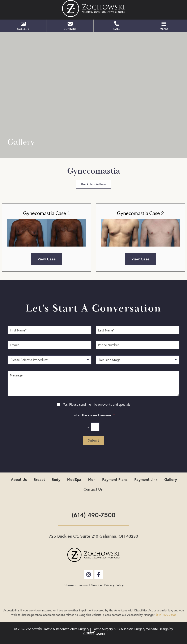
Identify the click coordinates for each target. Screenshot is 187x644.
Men (92, 479)
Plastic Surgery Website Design (146, 629)
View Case (47, 259)
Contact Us (93, 489)
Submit (94, 440)
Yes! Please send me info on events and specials (97, 404)
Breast (39, 479)
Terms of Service (90, 585)
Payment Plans (115, 479)
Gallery (171, 479)
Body (56, 479)
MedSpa (74, 479)
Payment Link (146, 479)
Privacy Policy (114, 585)
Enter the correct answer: (93, 415)
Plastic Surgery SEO (106, 629)
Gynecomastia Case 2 (140, 213)
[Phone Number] (138, 345)
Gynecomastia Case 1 (47, 213)
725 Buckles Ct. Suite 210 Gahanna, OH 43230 (93, 536)
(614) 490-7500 (94, 515)
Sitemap (70, 585)
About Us (19, 479)
